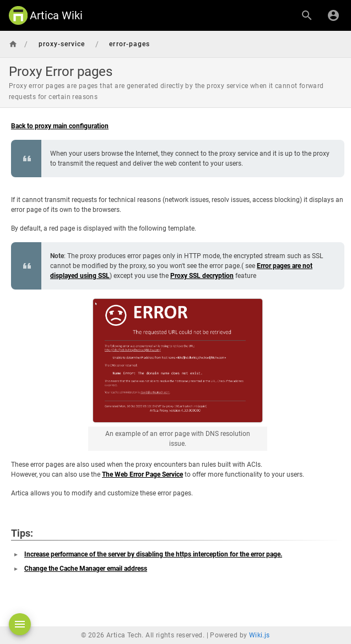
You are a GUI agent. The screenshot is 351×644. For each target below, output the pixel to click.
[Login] (333, 15)
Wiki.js (260, 635)
